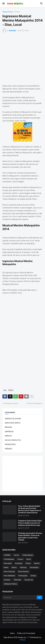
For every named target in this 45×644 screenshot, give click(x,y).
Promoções (23, 576)
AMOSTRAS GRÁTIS (13, 423)
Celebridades (28, 555)
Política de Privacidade (26, 633)
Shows (17, 12)
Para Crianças (9, 571)
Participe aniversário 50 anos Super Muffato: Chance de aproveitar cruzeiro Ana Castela (30, 536)
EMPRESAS (9, 431)
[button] (3, 4)
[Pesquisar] (20, 597)
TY (28, 637)
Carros (16, 555)
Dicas (29, 559)
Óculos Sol (29, 580)
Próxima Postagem (34, 403)
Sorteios (7, 580)
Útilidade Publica (10, 584)
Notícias (23, 567)
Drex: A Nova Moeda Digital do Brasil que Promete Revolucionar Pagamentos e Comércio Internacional (30, 509)
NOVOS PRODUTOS (13, 440)
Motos (14, 567)
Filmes (28, 563)
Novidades (34, 567)
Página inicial (7, 12)
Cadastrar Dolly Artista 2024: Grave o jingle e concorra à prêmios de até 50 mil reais (30, 523)
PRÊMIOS (9, 449)
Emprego (19, 563)
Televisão (17, 580)
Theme (22, 640)
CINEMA (7, 555)
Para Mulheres (9, 576)
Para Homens (23, 571)
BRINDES (8, 427)
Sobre (12, 633)
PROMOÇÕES (10, 444)
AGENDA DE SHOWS (13, 419)
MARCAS (8, 436)
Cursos (20, 559)
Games (37, 563)
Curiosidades (9, 559)
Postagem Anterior (11, 403)
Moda (6, 567)
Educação (8, 563)
